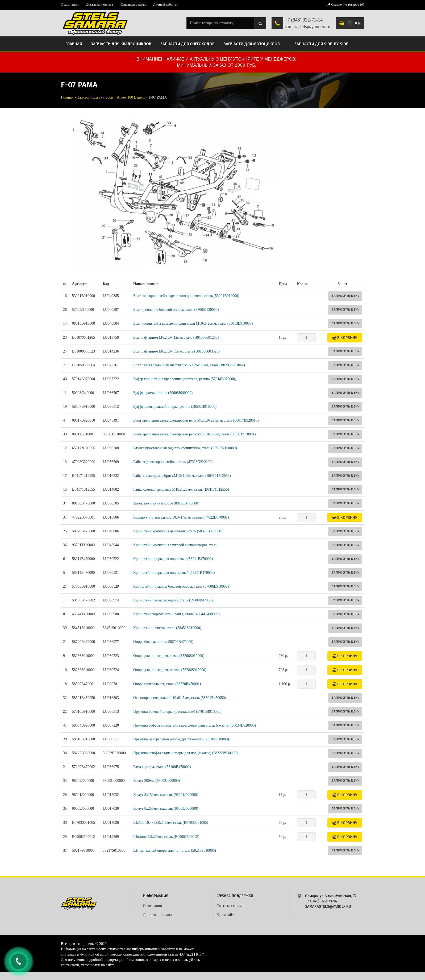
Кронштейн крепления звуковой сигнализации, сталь (175, 545)
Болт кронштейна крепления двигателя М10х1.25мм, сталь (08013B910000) (193, 323)
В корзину (345, 338)
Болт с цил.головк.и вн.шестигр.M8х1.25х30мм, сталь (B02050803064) (189, 365)
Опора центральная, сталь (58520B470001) (167, 684)
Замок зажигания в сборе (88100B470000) (166, 503)
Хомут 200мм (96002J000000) (157, 781)
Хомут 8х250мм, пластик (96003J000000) (166, 809)
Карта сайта (226, 915)
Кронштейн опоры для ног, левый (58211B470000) (173, 559)
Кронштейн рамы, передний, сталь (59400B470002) (174, 600)
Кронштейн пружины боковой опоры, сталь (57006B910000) (181, 586)
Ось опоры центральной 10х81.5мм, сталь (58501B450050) (180, 698)
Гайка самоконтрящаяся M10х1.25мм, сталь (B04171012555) (181, 489)
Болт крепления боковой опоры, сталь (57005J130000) (176, 310)
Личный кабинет (165, 4)
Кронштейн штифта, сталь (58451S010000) (167, 628)
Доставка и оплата (99, 4)
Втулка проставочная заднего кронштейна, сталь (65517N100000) (185, 448)
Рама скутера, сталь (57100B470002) (162, 767)
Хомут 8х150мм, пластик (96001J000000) (166, 795)
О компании (70, 4)
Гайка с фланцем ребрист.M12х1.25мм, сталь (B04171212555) (182, 476)
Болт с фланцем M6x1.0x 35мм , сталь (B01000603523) (176, 351)
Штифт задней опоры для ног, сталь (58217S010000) (175, 850)
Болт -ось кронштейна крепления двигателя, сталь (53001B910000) (186, 296)
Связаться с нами (133, 4)
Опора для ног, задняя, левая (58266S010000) (169, 656)
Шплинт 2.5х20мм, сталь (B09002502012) (166, 837)
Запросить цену (345, 295)
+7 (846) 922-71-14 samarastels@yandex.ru (308, 23)
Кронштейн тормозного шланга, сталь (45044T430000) (176, 614)
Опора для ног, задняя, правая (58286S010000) (170, 670)
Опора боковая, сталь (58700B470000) (163, 642)
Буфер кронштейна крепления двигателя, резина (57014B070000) (185, 379)
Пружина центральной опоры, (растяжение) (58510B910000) (181, 739)
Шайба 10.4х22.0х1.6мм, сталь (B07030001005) (171, 823)
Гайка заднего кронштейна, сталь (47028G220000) (173, 462)
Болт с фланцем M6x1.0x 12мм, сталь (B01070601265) (176, 338)
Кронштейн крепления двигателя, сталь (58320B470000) (178, 531)
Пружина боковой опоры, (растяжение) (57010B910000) (177, 712)
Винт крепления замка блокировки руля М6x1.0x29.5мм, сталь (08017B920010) (196, 420)
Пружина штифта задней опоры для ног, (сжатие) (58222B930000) (185, 753)
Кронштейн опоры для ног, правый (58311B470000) (174, 573)
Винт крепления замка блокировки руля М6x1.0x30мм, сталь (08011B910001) (195, 434)
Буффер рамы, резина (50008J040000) (163, 393)
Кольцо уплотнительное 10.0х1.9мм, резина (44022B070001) (181, 517)
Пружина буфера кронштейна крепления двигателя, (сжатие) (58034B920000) (195, 725)
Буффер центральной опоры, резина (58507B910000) (175, 407)
